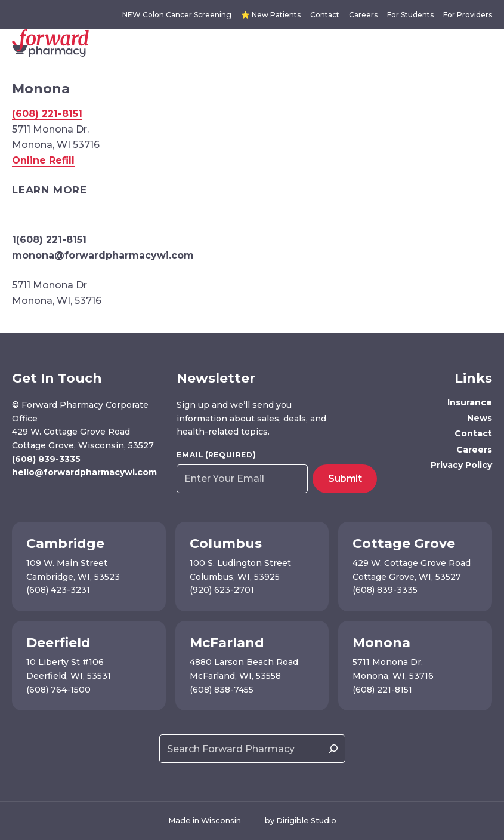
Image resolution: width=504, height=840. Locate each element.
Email (216, 455)
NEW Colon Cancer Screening (177, 15)
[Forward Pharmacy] (50, 43)
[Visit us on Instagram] (35, 498)
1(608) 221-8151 (49, 240)
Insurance (470, 402)
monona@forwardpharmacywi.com (103, 255)
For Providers (468, 15)
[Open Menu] (490, 43)
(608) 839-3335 (46, 459)
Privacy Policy (461, 465)
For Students (410, 15)
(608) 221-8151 (47, 114)
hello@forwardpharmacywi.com (84, 472)
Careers (363, 15)
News (480, 418)
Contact (325, 15)
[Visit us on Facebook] (18, 498)
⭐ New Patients (271, 15)
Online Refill (43, 160)
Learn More (50, 190)
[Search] (333, 749)
